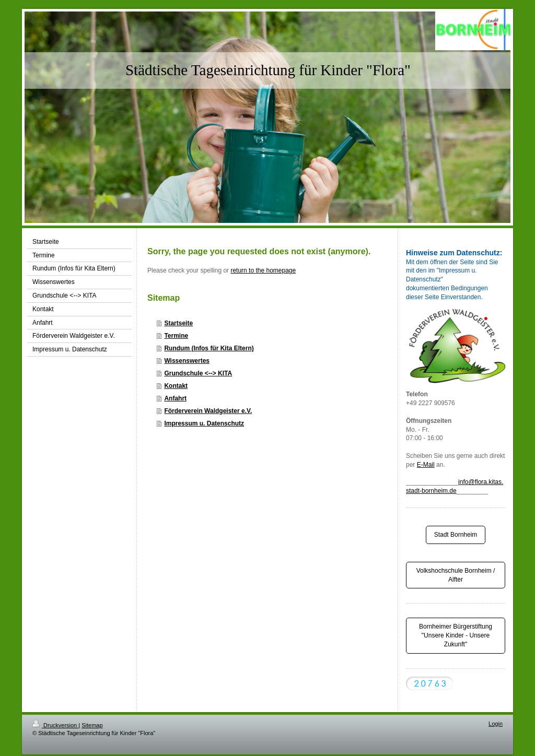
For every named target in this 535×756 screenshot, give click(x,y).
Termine (176, 336)
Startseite (178, 323)
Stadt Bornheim (456, 535)
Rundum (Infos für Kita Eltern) (209, 348)
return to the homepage (263, 270)
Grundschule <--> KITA (198, 373)
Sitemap (92, 725)
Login (496, 724)
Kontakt (176, 386)
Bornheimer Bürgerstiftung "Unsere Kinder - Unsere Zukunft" (456, 635)
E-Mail (426, 465)
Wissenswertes (187, 361)
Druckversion (55, 725)
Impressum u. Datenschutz (204, 423)
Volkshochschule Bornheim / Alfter (456, 575)
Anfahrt (175, 398)
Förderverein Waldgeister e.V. (208, 411)
